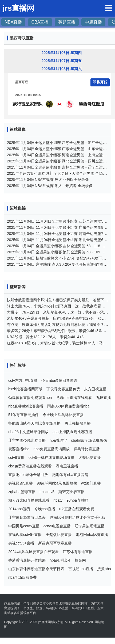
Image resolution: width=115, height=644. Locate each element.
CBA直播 (40, 22)
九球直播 (104, 398)
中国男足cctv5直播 (24, 526)
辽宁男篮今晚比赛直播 (27, 440)
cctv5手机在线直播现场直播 (52, 458)
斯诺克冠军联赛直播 (55, 543)
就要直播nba (19, 449)
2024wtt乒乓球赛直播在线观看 (33, 552)
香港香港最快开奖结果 (27, 560)
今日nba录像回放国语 (59, 380)
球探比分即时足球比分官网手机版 (78, 517)
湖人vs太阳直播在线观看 (29, 500)
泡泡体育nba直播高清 (70, 475)
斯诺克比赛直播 (72, 492)
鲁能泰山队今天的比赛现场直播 (34, 423)
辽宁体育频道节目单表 (27, 517)
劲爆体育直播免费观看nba (30, 398)
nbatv (58, 500)
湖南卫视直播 (67, 466)
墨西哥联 (22, 82)
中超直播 (93, 22)
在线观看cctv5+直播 (25, 535)
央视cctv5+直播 (21, 543)
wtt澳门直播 (91, 483)
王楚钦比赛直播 (59, 535)
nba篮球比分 (60, 560)
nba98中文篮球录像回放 (28, 432)
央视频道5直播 (21, 483)
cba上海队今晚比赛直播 (72, 432)
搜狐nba (104, 569)
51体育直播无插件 (23, 415)
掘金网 (80, 560)
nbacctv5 (47, 492)
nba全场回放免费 (23, 577)
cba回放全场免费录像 (89, 440)
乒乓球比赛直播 (87, 449)
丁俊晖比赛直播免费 (63, 389)
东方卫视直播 (95, 389)
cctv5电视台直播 (57, 526)
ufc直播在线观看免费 (77, 509)
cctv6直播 (16, 458)
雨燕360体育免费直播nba (68, 406)
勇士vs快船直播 (78, 423)
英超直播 (67, 22)
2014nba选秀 (19, 509)
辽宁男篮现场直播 (90, 526)
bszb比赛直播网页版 (25, 389)
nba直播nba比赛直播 (26, 406)
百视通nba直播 (81, 569)
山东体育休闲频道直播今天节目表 (36, 569)
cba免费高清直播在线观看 (30, 466)
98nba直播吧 (77, 500)
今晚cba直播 (45, 509)
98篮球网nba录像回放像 (57, 483)
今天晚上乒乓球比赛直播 (63, 415)
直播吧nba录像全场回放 (28, 475)
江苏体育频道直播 (78, 552)
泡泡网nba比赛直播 (92, 535)
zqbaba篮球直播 (22, 492)
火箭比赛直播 (90, 458)
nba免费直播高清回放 (51, 449)
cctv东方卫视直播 (23, 380)
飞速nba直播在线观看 (74, 398)
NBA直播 (13, 22)
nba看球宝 (58, 440)
